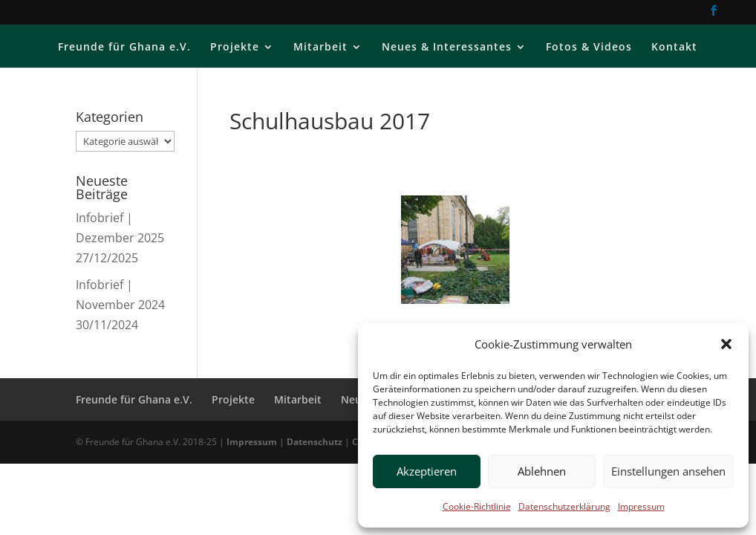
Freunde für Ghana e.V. (124, 48)
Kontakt (674, 48)
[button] (726, 344)
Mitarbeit (320, 48)
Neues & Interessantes (447, 48)
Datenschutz (315, 442)
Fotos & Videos (589, 48)
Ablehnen (542, 471)
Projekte (235, 48)
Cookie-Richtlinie (477, 506)
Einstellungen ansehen (668, 471)
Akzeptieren (427, 471)
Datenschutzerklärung (564, 506)
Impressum (641, 506)
